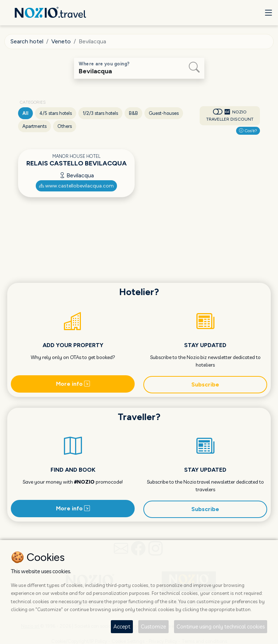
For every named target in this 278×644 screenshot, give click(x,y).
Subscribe (205, 384)
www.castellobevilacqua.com (76, 186)
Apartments (34, 126)
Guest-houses (164, 113)
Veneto (61, 41)
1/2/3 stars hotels (100, 113)
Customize (153, 626)
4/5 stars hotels (56, 113)
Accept (122, 626)
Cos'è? (248, 131)
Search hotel (27, 41)
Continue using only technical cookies (221, 626)
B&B (133, 113)
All (25, 113)
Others (65, 126)
